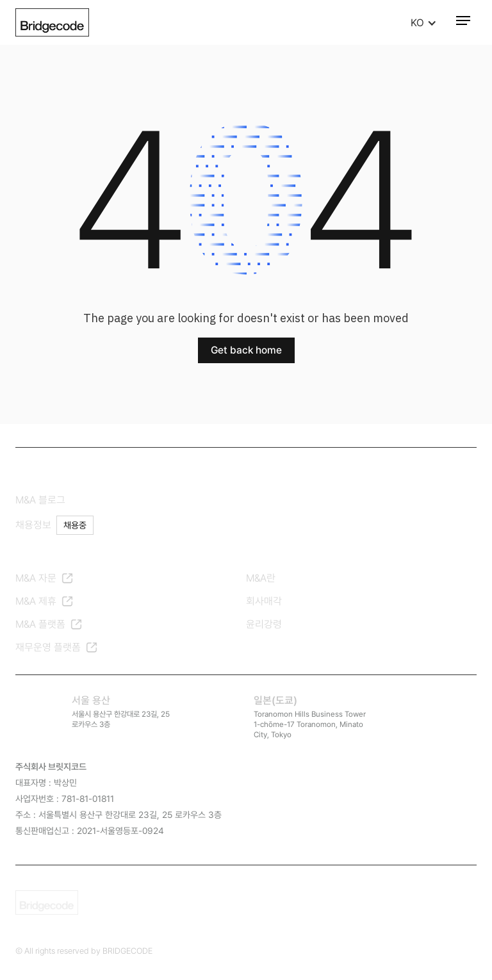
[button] (430, 23)
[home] (52, 22)
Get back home (246, 350)
